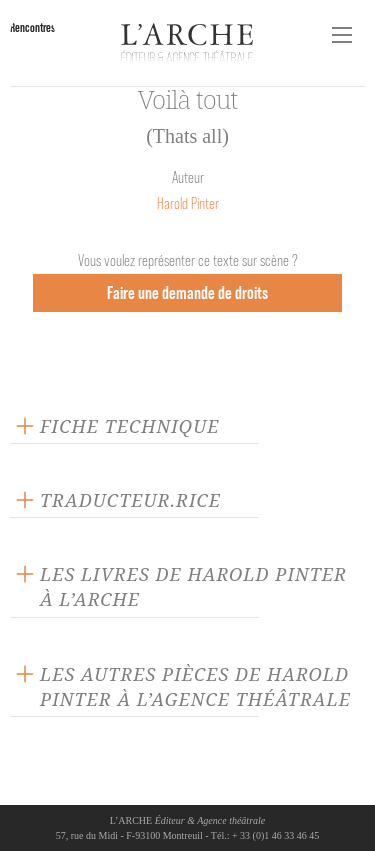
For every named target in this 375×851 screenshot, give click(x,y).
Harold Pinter (188, 203)
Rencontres (32, 27)
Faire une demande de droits (187, 292)
